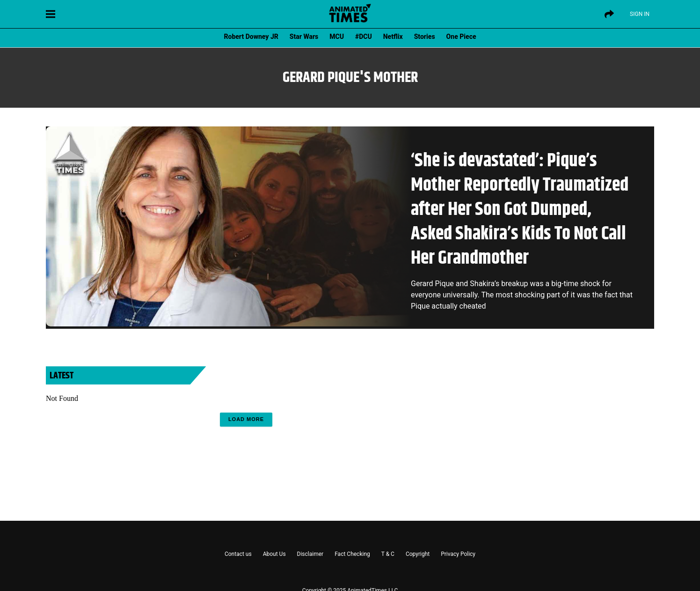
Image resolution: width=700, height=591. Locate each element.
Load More (246, 419)
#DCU (364, 37)
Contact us (238, 554)
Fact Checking (352, 554)
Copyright (418, 554)
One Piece (461, 37)
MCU (337, 37)
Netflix (393, 37)
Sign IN (640, 14)
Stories (425, 37)
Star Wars (304, 37)
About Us (274, 554)
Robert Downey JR (251, 37)
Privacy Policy (458, 554)
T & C (388, 554)
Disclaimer (310, 554)
